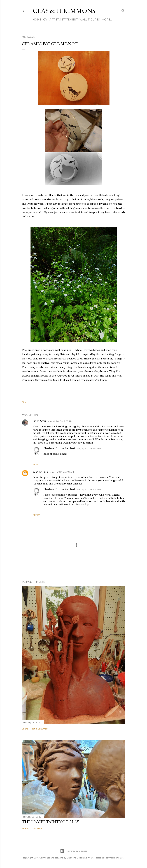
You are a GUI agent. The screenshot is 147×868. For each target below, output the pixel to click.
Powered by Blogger (74, 851)
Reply (36, 464)
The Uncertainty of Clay (50, 822)
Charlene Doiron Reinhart (59, 448)
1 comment (36, 828)
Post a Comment (39, 729)
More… (107, 20)
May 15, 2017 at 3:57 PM (89, 448)
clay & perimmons (64, 11)
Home (37, 20)
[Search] (123, 10)
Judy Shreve (40, 472)
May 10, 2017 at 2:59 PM (60, 421)
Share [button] (25, 402)
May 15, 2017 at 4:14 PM (89, 489)
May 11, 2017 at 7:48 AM (62, 472)
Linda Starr (39, 421)
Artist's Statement (64, 20)
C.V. (45, 20)
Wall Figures (90, 20)
